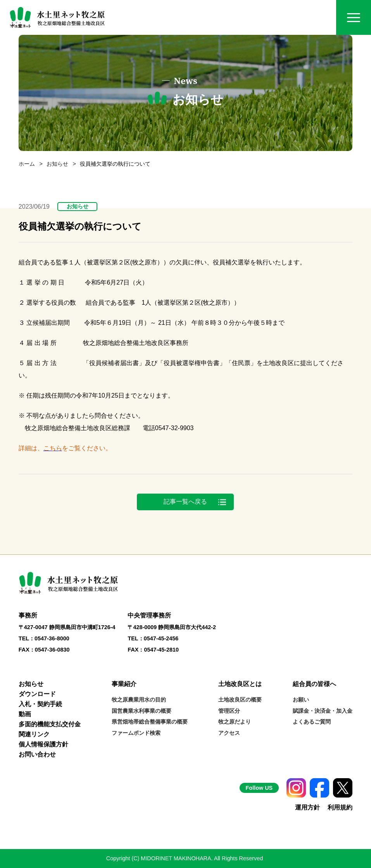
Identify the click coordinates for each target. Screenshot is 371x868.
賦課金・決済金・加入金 (323, 711)
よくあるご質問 (312, 722)
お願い (301, 700)
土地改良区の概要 (240, 700)
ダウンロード (37, 694)
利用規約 (340, 807)
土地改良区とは (240, 684)
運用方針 (307, 807)
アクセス (229, 733)
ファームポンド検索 (136, 733)
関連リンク (34, 734)
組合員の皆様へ (314, 684)
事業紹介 (124, 684)
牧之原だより (235, 722)
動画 (25, 714)
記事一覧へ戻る (185, 502)
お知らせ (57, 164)
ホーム (27, 164)
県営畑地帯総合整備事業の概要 (150, 722)
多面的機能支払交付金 (50, 724)
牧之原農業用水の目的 (139, 700)
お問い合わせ (37, 754)
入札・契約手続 (40, 704)
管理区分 (229, 711)
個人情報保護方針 (43, 744)
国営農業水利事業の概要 (141, 711)
